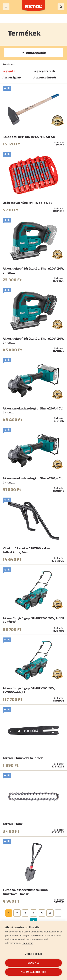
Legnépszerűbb (44, 71)
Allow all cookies (33, 972)
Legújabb (9, 71)
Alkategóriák (36, 53)
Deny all (33, 963)
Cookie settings (33, 954)
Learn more (27, 943)
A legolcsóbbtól (45, 77)
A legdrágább (12, 77)
